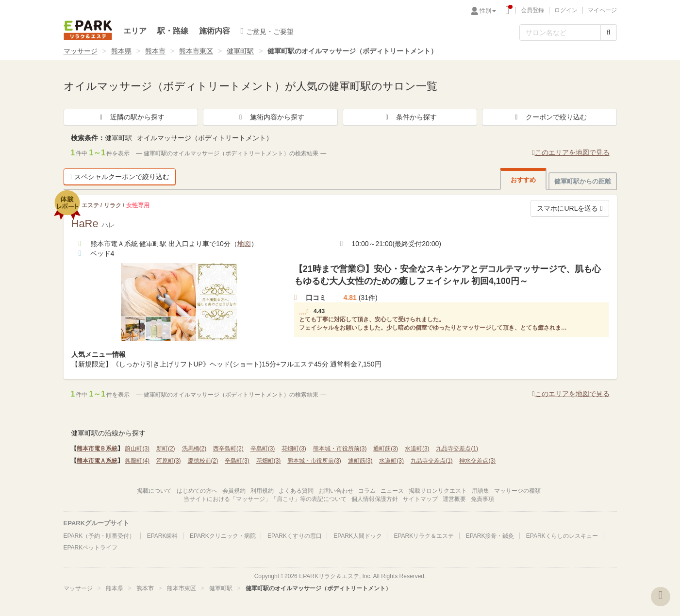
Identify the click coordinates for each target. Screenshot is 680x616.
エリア (135, 31)
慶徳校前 (203, 461)
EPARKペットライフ (91, 548)
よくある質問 (296, 491)
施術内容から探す (270, 117)
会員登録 (532, 10)
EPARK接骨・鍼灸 (490, 536)
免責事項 (482, 499)
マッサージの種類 (517, 491)
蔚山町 (137, 449)
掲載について (154, 491)
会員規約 (234, 491)
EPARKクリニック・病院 (223, 536)
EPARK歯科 (163, 536)
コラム (367, 491)
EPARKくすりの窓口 (295, 536)
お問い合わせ (336, 491)
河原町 (169, 461)
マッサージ (81, 51)
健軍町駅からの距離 (583, 181)
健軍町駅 (240, 51)
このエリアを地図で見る (571, 152)
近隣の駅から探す (131, 117)
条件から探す (410, 117)
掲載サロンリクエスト (438, 491)
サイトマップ (420, 499)
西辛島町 (228, 449)
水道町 (417, 449)
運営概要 (454, 499)
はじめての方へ (197, 491)
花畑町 (294, 449)
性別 (488, 11)
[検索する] (609, 33)
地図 (244, 244)
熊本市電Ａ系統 (97, 461)
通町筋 (386, 449)
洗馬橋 (194, 449)
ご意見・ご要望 (267, 31)
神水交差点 (477, 461)
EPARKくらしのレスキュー (562, 536)
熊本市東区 (196, 51)
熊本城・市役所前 (340, 449)
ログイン (566, 10)
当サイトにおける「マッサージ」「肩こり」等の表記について (265, 499)
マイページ (602, 10)
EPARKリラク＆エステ (88, 30)
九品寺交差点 (457, 449)
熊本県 (121, 51)
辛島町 (263, 449)
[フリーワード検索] (560, 33)
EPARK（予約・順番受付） (100, 536)
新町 (166, 449)
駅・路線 (173, 31)
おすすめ (523, 180)
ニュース (392, 491)
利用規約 (262, 491)
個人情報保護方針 (375, 499)
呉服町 (137, 461)
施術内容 (215, 31)
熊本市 (155, 51)
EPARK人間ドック (358, 536)
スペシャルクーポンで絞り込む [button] (120, 177)
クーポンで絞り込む (549, 117)
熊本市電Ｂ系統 (97, 449)
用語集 (481, 491)
